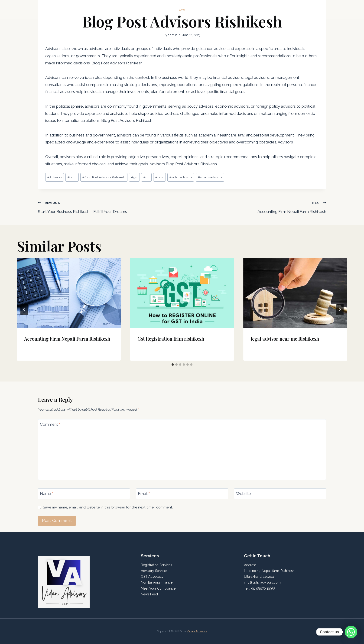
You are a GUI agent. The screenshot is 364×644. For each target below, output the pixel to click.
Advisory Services (154, 571)
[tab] (173, 365)
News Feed (149, 594)
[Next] (340, 309)
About (284, 9)
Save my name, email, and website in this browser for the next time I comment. (108, 507)
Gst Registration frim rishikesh (171, 339)
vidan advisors (181, 177)
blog (72, 177)
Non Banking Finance (157, 582)
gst (134, 177)
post (159, 177)
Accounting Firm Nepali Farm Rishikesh (256, 206)
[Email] (182, 494)
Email (144, 494)
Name (47, 494)
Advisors (55, 177)
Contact (316, 9)
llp (146, 177)
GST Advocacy (152, 577)
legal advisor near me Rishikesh (285, 339)
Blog (299, 9)
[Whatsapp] (351, 632)
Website (244, 494)
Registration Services (157, 565)
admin (172, 35)
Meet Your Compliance (158, 588)
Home (267, 9)
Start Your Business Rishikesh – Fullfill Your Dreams (108, 206)
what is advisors (210, 177)
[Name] (84, 494)
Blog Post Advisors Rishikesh (104, 177)
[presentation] (69, 293)
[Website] (280, 494)
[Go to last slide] (24, 309)
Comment (50, 424)
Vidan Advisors (197, 631)
